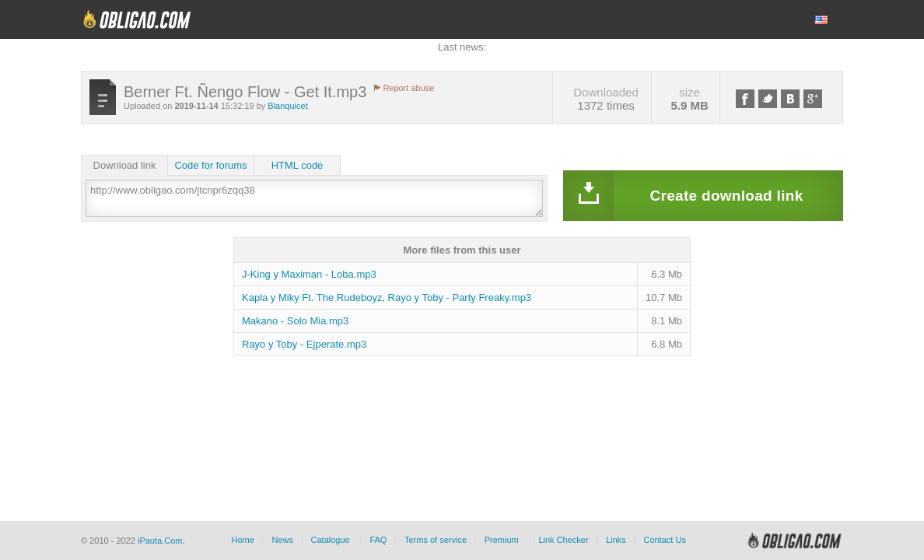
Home (242, 540)
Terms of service (436, 540)
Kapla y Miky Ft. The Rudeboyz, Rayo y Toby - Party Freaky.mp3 (387, 297)
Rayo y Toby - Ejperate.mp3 (304, 344)
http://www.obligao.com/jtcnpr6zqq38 (314, 198)
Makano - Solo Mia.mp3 (295, 321)
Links (616, 540)
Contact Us (664, 540)
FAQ (378, 540)
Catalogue (331, 540)
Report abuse (408, 88)
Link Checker (563, 540)
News (282, 540)
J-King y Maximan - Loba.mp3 (309, 274)
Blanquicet (287, 106)
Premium (502, 540)
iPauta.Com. (161, 541)
